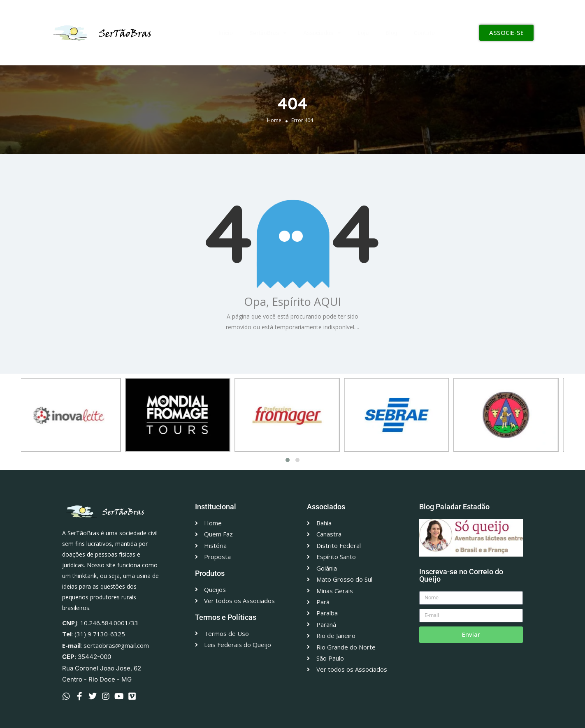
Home (274, 120)
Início (226, 33)
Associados (322, 33)
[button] (288, 460)
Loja (363, 33)
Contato (424, 33)
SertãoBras (268, 33)
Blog (391, 33)
